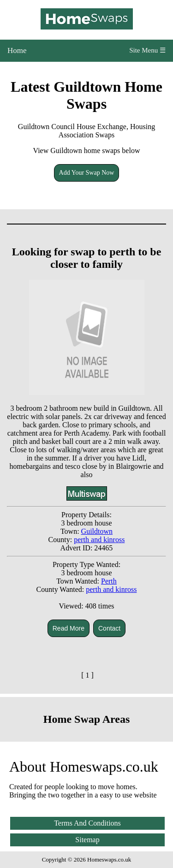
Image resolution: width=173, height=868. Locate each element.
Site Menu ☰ (147, 50)
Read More (69, 628)
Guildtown (97, 531)
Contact (109, 628)
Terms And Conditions (87, 823)
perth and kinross (99, 540)
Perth (109, 581)
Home (17, 50)
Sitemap (87, 840)
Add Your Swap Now (87, 173)
